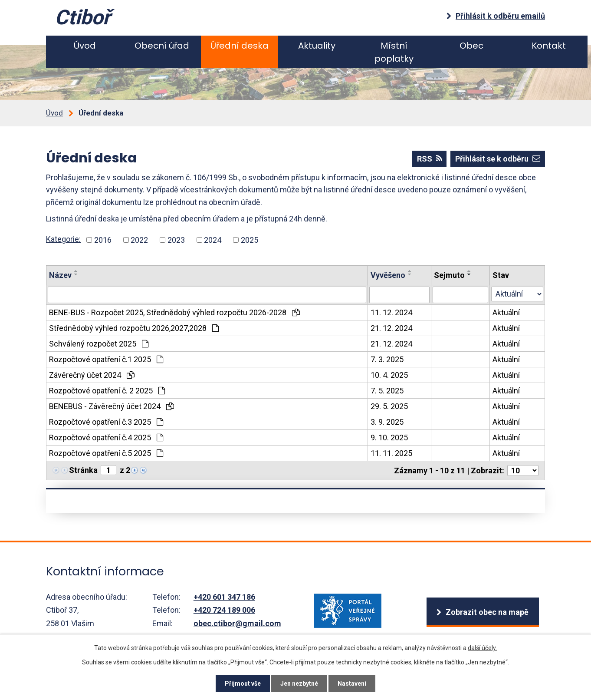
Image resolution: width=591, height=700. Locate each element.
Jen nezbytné (299, 683)
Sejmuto (449, 275)
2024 (213, 240)
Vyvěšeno (388, 275)
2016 (103, 240)
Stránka (83, 470)
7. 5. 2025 (387, 391)
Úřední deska (240, 46)
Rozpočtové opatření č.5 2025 (106, 453)
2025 (250, 240)
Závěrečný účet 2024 (92, 375)
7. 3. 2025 (387, 359)
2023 (176, 240)
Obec (471, 46)
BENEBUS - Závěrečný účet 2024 (112, 406)
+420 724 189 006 (224, 610)
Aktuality (317, 46)
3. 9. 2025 (387, 422)
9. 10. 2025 (389, 437)
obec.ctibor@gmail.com (237, 623)
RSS (430, 159)
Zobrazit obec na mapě (487, 612)
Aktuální (506, 312)
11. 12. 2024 (391, 312)
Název (60, 275)
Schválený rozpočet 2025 (99, 344)
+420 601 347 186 (224, 597)
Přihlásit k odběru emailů (500, 16)
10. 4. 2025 (389, 375)
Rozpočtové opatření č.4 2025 (106, 437)
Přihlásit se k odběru (498, 159)
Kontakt (549, 46)
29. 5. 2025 (389, 406)
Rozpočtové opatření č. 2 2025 (107, 391)
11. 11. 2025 (391, 453)
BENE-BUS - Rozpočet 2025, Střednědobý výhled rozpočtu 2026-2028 (174, 312)
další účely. (482, 648)
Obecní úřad (162, 46)
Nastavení (352, 683)
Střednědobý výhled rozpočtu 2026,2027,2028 (134, 328)
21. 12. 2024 (391, 328)
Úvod (85, 46)
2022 (139, 240)
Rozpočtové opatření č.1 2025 (106, 359)
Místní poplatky (394, 52)
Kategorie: (63, 239)
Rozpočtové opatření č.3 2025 (106, 422)
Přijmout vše (243, 683)
